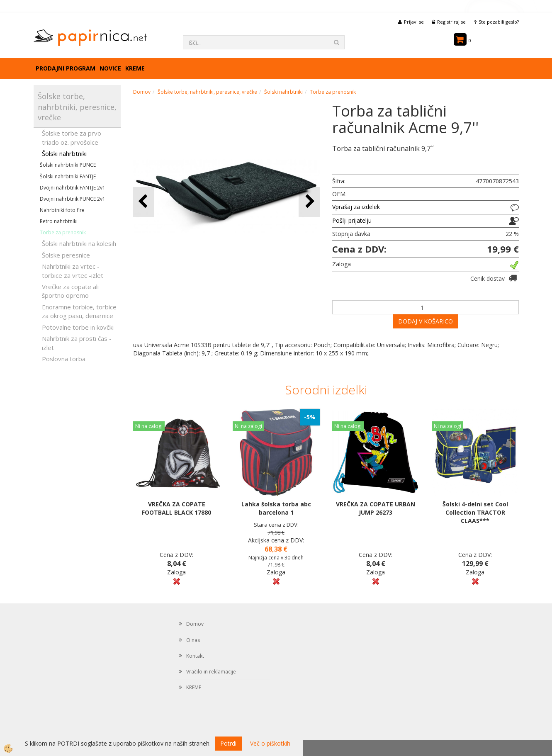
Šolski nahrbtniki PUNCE (68, 165)
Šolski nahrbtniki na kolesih (79, 243)
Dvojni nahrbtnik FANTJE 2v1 (73, 188)
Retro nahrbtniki (59, 221)
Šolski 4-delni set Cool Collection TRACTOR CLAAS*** (475, 512)
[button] (309, 202)
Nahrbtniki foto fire (62, 210)
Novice (110, 68)
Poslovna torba (64, 359)
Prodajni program (66, 68)
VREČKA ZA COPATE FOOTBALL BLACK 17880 (176, 508)
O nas (193, 640)
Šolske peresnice (66, 255)
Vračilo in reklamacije (211, 672)
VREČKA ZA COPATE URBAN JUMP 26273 (376, 508)
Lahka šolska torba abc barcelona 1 (276, 508)
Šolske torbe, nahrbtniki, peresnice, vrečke (207, 92)
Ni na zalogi (149, 426)
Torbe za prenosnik (63, 232)
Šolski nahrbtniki (64, 153)
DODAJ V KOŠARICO (426, 321)
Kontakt (195, 656)
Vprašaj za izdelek (356, 207)
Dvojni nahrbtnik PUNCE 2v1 (73, 199)
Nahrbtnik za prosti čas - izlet (77, 343)
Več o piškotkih (270, 743)
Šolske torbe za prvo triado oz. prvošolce (72, 137)
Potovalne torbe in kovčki (78, 327)
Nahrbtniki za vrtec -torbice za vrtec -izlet (73, 271)
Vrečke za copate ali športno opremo (70, 291)
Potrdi (228, 743)
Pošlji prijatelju (352, 220)
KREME (135, 68)
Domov (142, 92)
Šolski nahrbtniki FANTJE (68, 176)
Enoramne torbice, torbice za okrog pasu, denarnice (79, 311)
